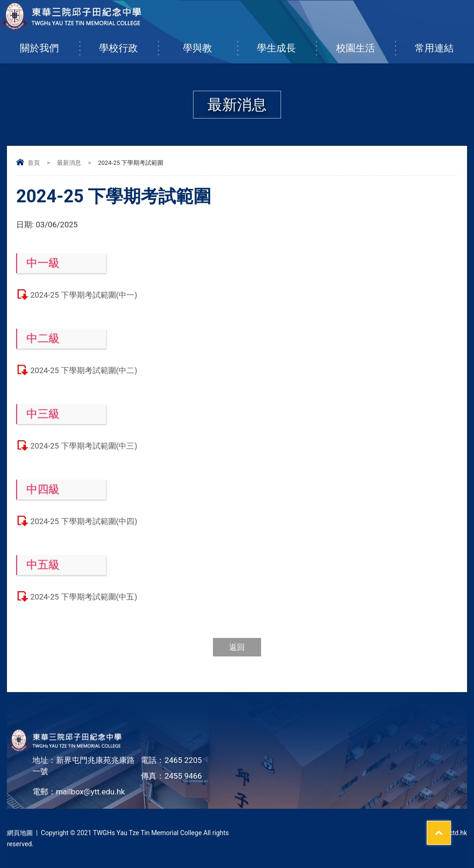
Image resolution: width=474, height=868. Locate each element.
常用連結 (444, 44)
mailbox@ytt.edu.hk (90, 792)
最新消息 (69, 163)
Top (451, 827)
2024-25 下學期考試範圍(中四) (84, 521)
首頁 (34, 163)
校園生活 (365, 44)
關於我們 (49, 44)
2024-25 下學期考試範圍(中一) (84, 295)
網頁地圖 (20, 833)
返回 (237, 647)
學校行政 (128, 44)
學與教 (210, 44)
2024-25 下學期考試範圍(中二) (84, 370)
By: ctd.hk (453, 833)
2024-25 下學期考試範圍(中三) (84, 446)
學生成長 (286, 44)
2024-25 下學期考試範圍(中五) (84, 597)
